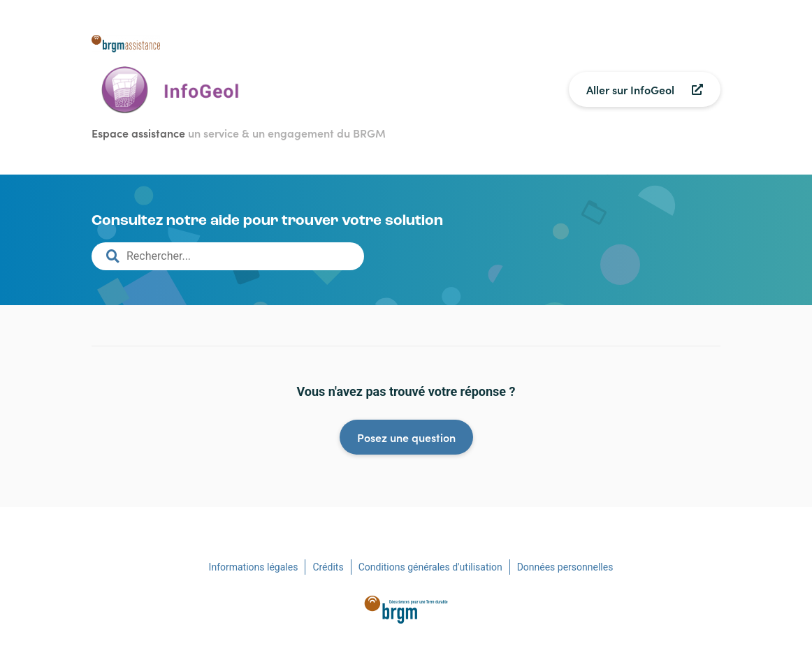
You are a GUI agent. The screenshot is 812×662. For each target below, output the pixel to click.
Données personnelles (565, 567)
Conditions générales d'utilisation (430, 567)
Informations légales (254, 567)
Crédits (328, 567)
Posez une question (406, 437)
